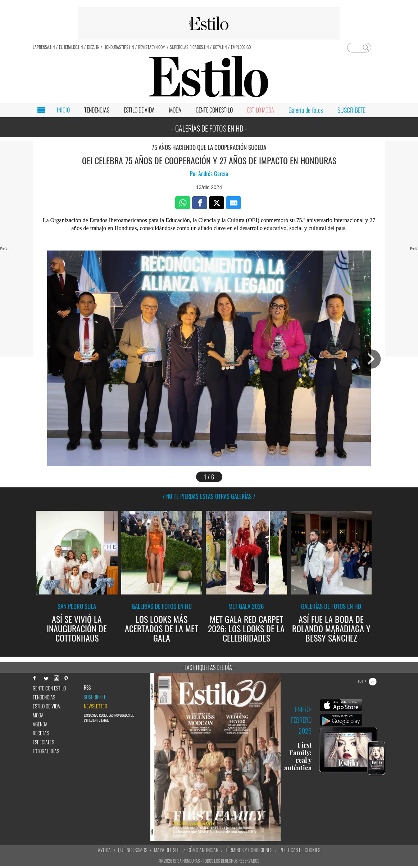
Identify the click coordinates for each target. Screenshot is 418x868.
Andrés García (213, 174)
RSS (87, 688)
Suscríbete (95, 697)
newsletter (96, 706)
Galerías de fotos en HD (162, 606)
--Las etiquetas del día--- (209, 667)
